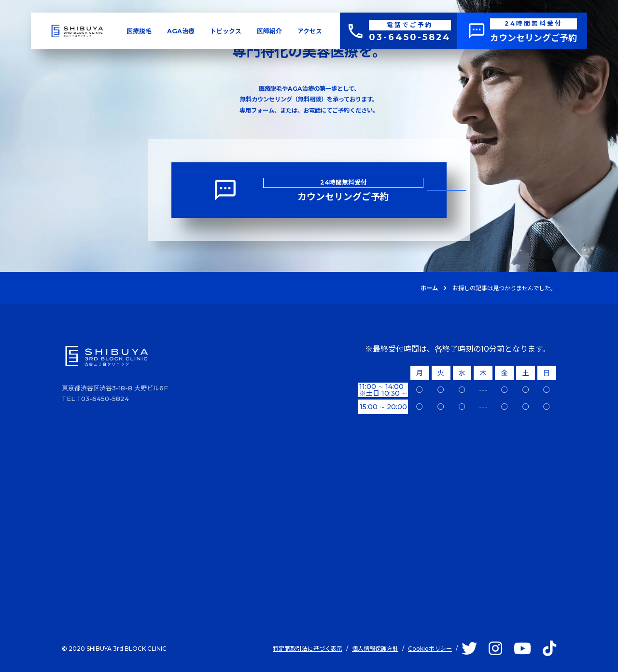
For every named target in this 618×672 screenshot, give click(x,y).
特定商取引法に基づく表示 (308, 649)
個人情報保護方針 (375, 649)
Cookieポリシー (430, 649)
